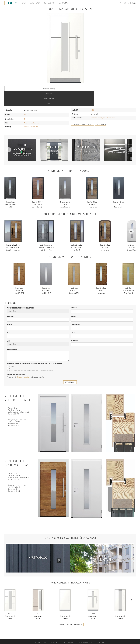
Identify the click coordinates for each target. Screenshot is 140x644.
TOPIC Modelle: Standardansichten (70, 568)
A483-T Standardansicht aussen (93, 602)
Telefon (74, 326)
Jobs (107, 111)
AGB (64, 628)
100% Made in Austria (86, 628)
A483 (26, 100)
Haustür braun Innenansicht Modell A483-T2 (74, 276)
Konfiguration (51, 3)
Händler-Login (131, 3)
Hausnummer (76, 310)
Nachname (11, 302)
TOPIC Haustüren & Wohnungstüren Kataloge (70, 523)
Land (9, 326)
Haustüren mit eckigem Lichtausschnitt (103, 103)
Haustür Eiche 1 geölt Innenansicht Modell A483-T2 (128, 276)
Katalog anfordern (86, 89)
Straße (10, 310)
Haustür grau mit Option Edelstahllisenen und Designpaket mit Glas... (65, 192)
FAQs (114, 111)
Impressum (72, 628)
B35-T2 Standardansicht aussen (10, 602)
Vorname (74, 293)
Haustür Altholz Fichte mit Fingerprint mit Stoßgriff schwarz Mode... (92, 192)
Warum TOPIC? (37, 3)
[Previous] (9, 135)
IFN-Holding (101, 628)
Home (45, 628)
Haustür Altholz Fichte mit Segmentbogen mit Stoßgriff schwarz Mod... (105, 235)
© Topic (38, 628)
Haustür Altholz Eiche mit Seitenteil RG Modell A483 (77, 233)
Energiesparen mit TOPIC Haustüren (82, 110)
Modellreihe (54, 89)
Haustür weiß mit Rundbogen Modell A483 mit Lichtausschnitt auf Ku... (132, 235)
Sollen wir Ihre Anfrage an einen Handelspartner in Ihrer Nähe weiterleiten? (35, 349)
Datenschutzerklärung (16, 360)
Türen (25, 3)
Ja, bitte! (10, 352)
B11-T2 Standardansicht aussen (120, 602)
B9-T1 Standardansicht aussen (65, 602)
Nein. (9, 354)
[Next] (131, 135)
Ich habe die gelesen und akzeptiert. (26, 362)
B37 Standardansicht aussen (38, 602)
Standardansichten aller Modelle (70, 610)
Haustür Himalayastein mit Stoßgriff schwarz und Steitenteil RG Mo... (46, 233)
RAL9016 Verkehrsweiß (31, 112)
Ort (73, 318)
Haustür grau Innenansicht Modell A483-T (46, 276)
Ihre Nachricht (13, 335)
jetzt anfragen (70, 368)
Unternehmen (65, 3)
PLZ (9, 318)
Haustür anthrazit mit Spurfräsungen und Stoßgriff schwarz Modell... (119, 192)
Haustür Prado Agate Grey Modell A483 (10, 190)
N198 (92, 96)
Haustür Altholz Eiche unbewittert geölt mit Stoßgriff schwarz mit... (13, 233)
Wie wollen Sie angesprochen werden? (21, 293)
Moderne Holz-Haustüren (32, 108)
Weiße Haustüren (100, 110)
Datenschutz (55, 628)
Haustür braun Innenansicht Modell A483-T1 (19, 276)
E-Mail (74, 302)
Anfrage (119, 89)
